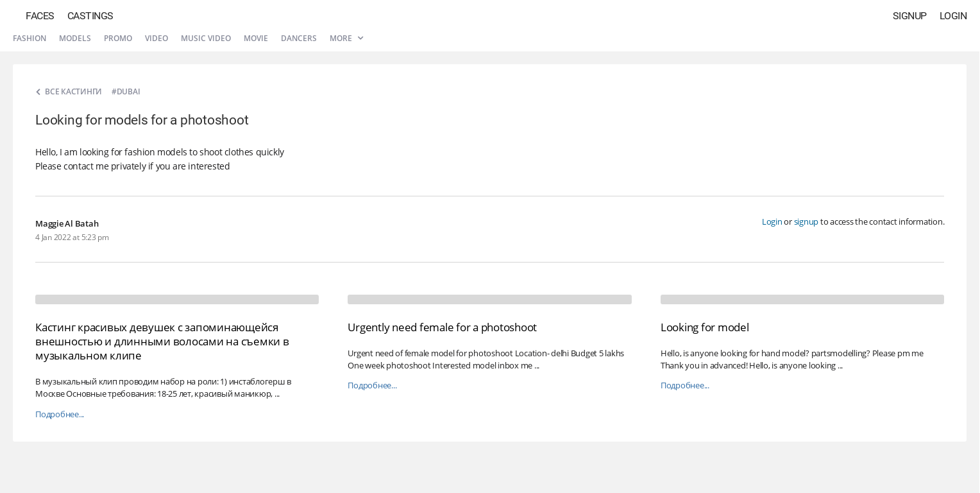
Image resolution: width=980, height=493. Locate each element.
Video (156, 38)
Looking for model (705, 327)
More (346, 38)
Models (75, 38)
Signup (910, 16)
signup (807, 221)
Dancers (299, 38)
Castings (90, 16)
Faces (40, 16)
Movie (256, 38)
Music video (206, 38)
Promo (118, 38)
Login (953, 16)
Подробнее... (60, 414)
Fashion (30, 38)
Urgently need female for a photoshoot (442, 327)
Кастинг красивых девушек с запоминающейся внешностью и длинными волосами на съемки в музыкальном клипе (162, 341)
